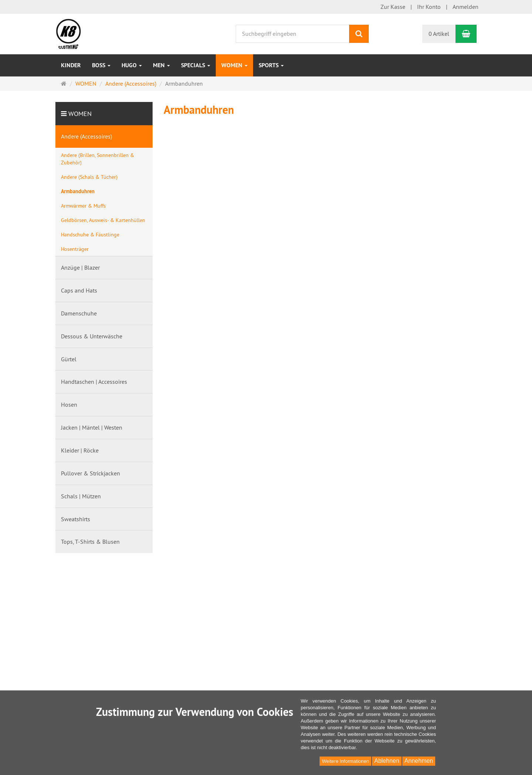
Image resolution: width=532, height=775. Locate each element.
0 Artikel (439, 34)
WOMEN (234, 65)
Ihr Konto (429, 7)
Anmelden (465, 7)
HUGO (132, 65)
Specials (196, 65)
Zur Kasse (393, 7)
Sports (271, 65)
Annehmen (419, 761)
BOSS (101, 65)
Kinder (71, 65)
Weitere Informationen (345, 761)
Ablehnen (387, 761)
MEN (161, 65)
